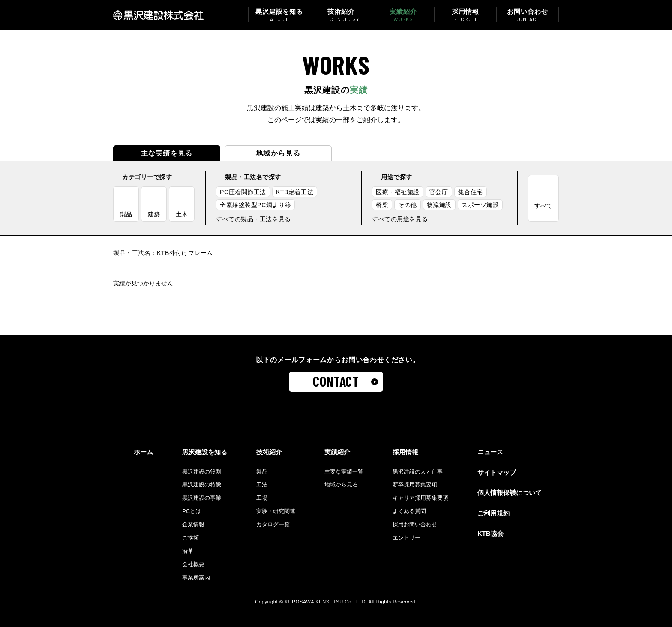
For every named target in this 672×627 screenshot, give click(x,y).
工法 (262, 484)
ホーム (143, 452)
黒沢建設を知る (279, 15)
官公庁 (439, 192)
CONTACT (336, 381)
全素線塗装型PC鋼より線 (255, 205)
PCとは (192, 511)
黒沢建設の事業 (202, 498)
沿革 (188, 551)
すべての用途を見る (400, 219)
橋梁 (382, 205)
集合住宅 (471, 192)
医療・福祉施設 (398, 192)
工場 (262, 498)
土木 (182, 214)
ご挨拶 (190, 538)
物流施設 (439, 205)
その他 (408, 205)
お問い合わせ (528, 15)
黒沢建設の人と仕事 (418, 472)
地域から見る (278, 153)
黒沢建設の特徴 (202, 484)
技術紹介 (341, 15)
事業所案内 (196, 577)
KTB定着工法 (295, 192)
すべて (543, 206)
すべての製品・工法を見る (253, 219)
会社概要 (193, 564)
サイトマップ (497, 472)
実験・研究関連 (276, 511)
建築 (154, 214)
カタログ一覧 (273, 524)
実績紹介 (403, 15)
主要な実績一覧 (344, 472)
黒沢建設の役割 (202, 472)
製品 (126, 214)
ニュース (490, 452)
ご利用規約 (493, 513)
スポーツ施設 (480, 205)
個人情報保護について (510, 493)
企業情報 (193, 524)
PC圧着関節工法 (243, 192)
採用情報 (465, 15)
